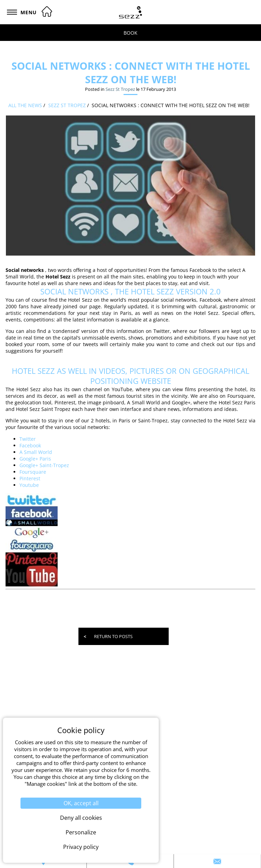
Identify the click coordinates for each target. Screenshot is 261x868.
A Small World (36, 452)
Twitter (28, 439)
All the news (25, 105)
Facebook (30, 445)
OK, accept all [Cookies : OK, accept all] (81, 803)
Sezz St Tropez (120, 89)
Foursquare (33, 472)
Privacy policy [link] (81, 847)
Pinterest (30, 478)
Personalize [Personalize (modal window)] (81, 832)
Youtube (29, 485)
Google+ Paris (35, 459)
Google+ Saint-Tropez (44, 465)
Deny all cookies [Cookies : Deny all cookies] (81, 818)
